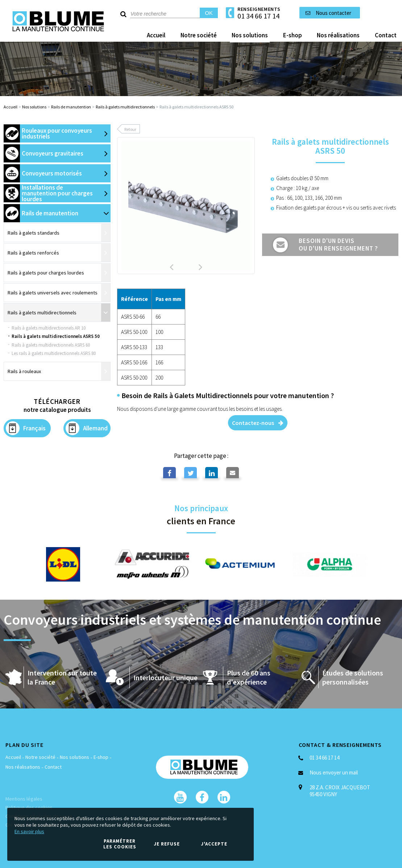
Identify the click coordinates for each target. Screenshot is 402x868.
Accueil (11, 107)
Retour (130, 129)
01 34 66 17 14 (258, 16)
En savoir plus (29, 831)
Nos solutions (34, 107)
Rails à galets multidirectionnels (125, 107)
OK (209, 13)
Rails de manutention (71, 107)
